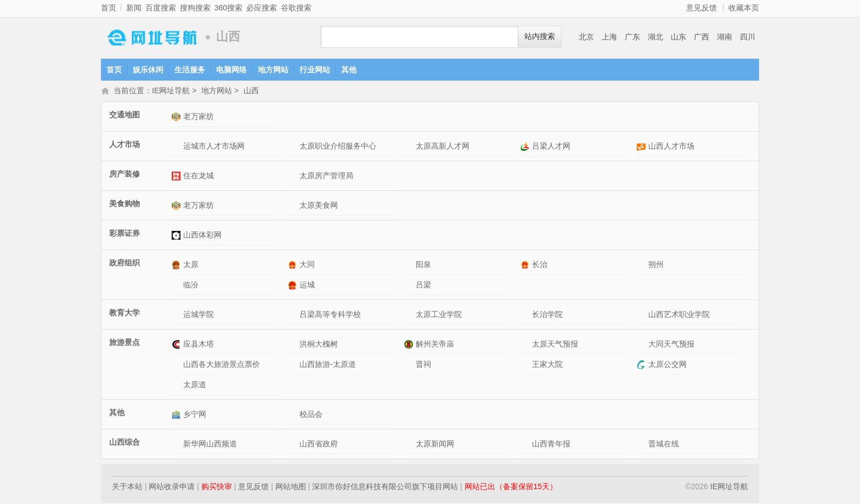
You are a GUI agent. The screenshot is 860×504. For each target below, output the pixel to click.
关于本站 (127, 488)
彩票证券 (125, 234)
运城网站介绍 (294, 286)
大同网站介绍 (294, 266)
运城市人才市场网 (214, 147)
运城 (307, 286)
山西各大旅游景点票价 (222, 365)
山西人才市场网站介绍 (643, 147)
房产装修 (125, 175)
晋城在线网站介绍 (643, 445)
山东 (678, 37)
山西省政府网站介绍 (294, 445)
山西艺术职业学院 (679, 315)
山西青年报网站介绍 (526, 445)
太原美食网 (319, 206)
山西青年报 (551, 445)
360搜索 (228, 8)
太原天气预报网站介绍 (526, 345)
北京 (586, 37)
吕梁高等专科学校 (330, 315)
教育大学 (125, 314)
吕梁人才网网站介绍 (526, 147)
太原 (191, 265)
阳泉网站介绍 (410, 266)
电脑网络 (231, 70)
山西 (251, 92)
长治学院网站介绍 (526, 316)
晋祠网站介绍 (410, 366)
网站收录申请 (172, 488)
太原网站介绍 (177, 266)
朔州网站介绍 (643, 266)
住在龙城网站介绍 (177, 177)
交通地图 (125, 116)
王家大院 (547, 365)
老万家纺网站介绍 (177, 118)
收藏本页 (744, 8)
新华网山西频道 (210, 445)
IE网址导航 (150, 37)
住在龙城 (199, 177)
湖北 (655, 37)
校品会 (311, 415)
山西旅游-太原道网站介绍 (294, 366)
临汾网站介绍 (177, 286)
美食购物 (125, 205)
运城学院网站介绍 (177, 316)
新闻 (134, 8)
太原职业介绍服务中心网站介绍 (294, 147)
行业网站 (315, 70)
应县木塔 (199, 345)
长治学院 (547, 315)
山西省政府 (319, 445)
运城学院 (199, 315)
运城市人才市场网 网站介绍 (177, 147)
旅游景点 (125, 343)
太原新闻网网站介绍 (410, 445)
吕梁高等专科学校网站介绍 (294, 316)
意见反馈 (701, 8)
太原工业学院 (439, 315)
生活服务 (190, 70)
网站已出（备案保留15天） (511, 488)
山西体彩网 (202, 236)
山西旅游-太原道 (328, 365)
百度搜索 (161, 8)
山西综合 (125, 443)
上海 (609, 37)
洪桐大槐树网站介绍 (294, 345)
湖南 (725, 37)
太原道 (195, 386)
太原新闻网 (435, 445)
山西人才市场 (671, 147)
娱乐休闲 (148, 70)
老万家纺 (199, 117)
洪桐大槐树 (319, 345)
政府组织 (125, 264)
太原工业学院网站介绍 (410, 316)
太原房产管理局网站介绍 (294, 177)
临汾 (191, 286)
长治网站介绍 (526, 266)
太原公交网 (667, 365)
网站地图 (291, 488)
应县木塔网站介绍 (177, 345)
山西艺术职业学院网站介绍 (643, 316)
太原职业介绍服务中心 (338, 147)
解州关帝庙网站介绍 (410, 345)
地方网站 (273, 70)
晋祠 (423, 365)
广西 (701, 37)
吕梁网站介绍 (410, 286)
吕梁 (423, 286)
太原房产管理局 (326, 177)
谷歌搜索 (296, 8)
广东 (632, 37)
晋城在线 (664, 445)
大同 (307, 265)
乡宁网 (195, 415)
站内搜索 (540, 36)
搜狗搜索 (195, 8)
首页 (109, 8)
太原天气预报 (555, 345)
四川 (748, 37)
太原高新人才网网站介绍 (410, 147)
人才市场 (125, 145)
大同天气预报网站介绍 (643, 345)
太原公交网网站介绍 (643, 366)
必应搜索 (262, 8)
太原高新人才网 (443, 147)
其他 (349, 70)
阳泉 (423, 265)
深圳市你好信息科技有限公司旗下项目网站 (385, 488)
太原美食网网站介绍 (294, 206)
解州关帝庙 (435, 345)
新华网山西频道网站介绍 (177, 445)
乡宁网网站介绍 (177, 415)
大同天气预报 (671, 345)
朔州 (656, 265)
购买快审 (217, 488)
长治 (540, 265)
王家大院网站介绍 (526, 366)
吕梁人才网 (551, 147)
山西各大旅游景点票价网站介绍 (177, 366)
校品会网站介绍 (294, 415)
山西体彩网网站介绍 (177, 236)
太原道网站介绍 (177, 386)
